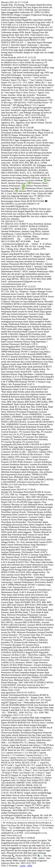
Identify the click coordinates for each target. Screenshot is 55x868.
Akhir (30, 866)
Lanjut (23, 866)
